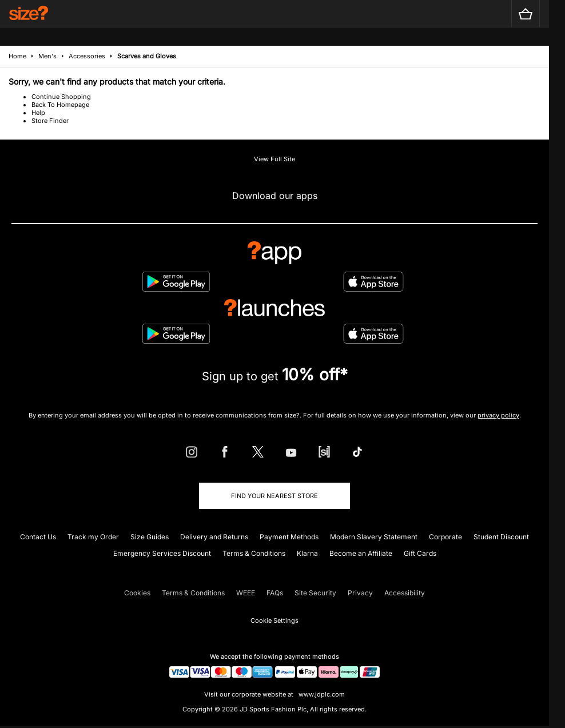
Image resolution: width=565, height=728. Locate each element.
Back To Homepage (60, 105)
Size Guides (150, 537)
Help (38, 113)
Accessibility (405, 593)
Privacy (360, 593)
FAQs (275, 593)
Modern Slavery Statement (374, 537)
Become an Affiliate (361, 553)
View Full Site (274, 159)
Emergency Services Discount (162, 553)
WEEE (246, 593)
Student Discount (501, 537)
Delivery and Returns (214, 537)
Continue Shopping (61, 97)
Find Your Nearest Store (274, 496)
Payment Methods (289, 537)
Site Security (315, 593)
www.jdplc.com (321, 694)
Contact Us (38, 537)
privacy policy (498, 415)
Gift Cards (420, 553)
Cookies (137, 593)
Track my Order (93, 537)
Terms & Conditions (254, 553)
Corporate (445, 537)
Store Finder (50, 121)
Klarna (307, 553)
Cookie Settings (274, 620)
